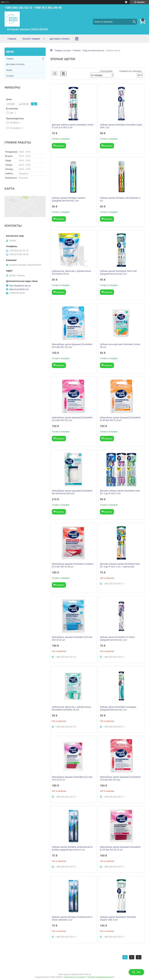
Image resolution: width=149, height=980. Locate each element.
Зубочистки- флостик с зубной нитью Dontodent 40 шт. (71, 272)
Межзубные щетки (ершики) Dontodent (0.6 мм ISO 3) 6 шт (72, 346)
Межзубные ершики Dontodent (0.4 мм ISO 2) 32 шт (72, 778)
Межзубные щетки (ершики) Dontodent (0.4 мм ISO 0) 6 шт (72, 419)
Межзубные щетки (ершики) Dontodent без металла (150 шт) (72, 492)
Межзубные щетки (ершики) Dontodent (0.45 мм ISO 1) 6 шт (120, 419)
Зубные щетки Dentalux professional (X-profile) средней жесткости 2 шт (72, 848)
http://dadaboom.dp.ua (20, 286)
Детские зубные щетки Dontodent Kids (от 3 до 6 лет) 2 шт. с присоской (120, 565)
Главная (12, 39)
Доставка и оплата (60, 39)
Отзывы (10, 76)
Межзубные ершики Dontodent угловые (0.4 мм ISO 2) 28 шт (73, 565)
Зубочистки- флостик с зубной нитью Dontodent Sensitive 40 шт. (71, 708)
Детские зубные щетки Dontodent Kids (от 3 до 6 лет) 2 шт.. (120, 492)
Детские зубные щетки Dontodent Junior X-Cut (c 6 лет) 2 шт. (73, 126)
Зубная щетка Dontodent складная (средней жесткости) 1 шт (118, 708)
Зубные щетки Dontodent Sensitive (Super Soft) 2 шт (118, 918)
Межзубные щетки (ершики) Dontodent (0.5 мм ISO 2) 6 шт (120, 778)
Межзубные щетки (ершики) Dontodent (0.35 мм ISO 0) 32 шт (120, 848)
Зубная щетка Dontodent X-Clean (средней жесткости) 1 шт (117, 638)
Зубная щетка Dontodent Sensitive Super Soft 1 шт (121, 126)
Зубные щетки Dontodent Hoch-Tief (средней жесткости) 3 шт (118, 272)
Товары (10, 59)
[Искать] (134, 22)
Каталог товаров (31, 39)
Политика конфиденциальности (101, 977)
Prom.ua (87, 974)
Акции (9, 70)
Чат (136, 972)
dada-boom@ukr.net (19, 289)
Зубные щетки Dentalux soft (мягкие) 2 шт (120, 199)
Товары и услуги (62, 50)
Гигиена (77, 50)
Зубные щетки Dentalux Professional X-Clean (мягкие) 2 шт (72, 918)
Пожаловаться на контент (75, 977)
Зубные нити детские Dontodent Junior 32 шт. (120, 346)
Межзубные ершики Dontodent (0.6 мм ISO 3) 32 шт (72, 638)
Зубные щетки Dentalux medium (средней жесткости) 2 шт (69, 199)
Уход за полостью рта (93, 50)
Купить (60, 146)
